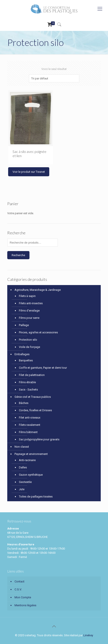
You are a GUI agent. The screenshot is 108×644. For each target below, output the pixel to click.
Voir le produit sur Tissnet (29, 172)
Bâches (24, 403)
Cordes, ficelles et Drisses (35, 410)
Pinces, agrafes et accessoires (38, 332)
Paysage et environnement (31, 454)
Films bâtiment (28, 432)
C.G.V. (18, 589)
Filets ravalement (30, 425)
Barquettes (26, 360)
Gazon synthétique (31, 475)
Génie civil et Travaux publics (33, 397)
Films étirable (27, 382)
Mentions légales (25, 605)
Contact (19, 581)
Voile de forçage (29, 347)
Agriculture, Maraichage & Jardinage (38, 290)
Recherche (18, 255)
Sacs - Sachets (28, 390)
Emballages (22, 354)
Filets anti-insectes (31, 303)
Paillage (24, 325)
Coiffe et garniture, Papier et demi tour (43, 368)
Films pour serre (29, 318)
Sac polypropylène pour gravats (39, 439)
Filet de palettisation (32, 375)
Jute (22, 489)
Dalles (23, 467)
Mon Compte (23, 597)
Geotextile (25, 482)
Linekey (88, 635)
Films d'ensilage (29, 311)
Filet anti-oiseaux (30, 418)
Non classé (22, 447)
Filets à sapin (27, 296)
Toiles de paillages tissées (36, 497)
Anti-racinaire (27, 460)
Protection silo (28, 340)
